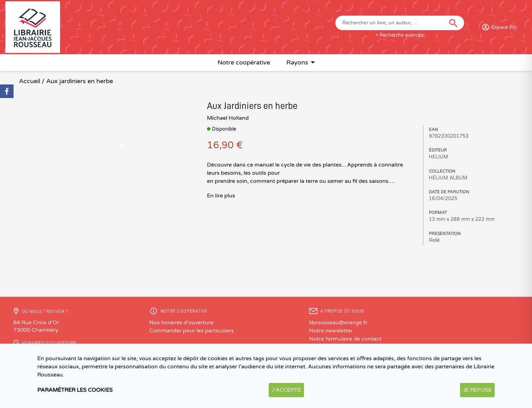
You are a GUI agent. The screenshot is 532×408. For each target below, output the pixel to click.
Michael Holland (228, 118)
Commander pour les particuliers (192, 331)
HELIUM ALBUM (448, 178)
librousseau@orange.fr (338, 323)
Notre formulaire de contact (345, 339)
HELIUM (439, 157)
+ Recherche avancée (400, 35)
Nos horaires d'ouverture (181, 323)
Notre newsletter (331, 331)
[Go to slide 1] (122, 146)
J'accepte (286, 390)
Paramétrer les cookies (75, 390)
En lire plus (221, 196)
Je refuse (477, 390)
